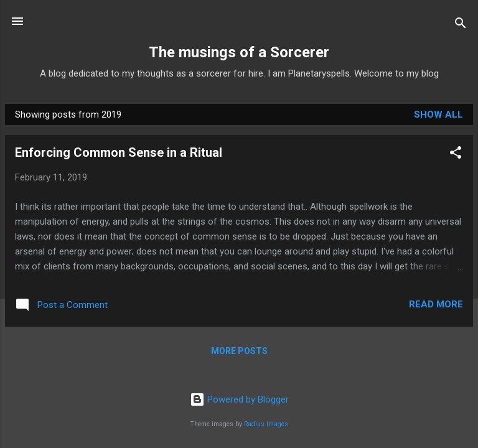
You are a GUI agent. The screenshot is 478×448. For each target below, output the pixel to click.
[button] (456, 155)
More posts (239, 351)
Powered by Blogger (239, 399)
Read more (436, 304)
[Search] (461, 25)
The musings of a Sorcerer (239, 52)
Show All (438, 114)
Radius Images (266, 424)
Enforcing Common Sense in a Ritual (119, 152)
